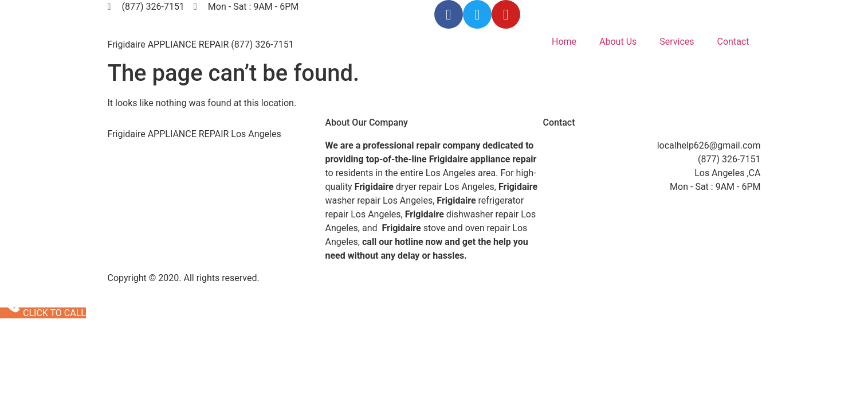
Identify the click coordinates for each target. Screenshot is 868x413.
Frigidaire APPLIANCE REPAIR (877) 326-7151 (201, 44)
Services (677, 42)
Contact (733, 42)
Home (564, 42)
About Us (618, 42)
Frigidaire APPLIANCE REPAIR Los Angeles (195, 134)
